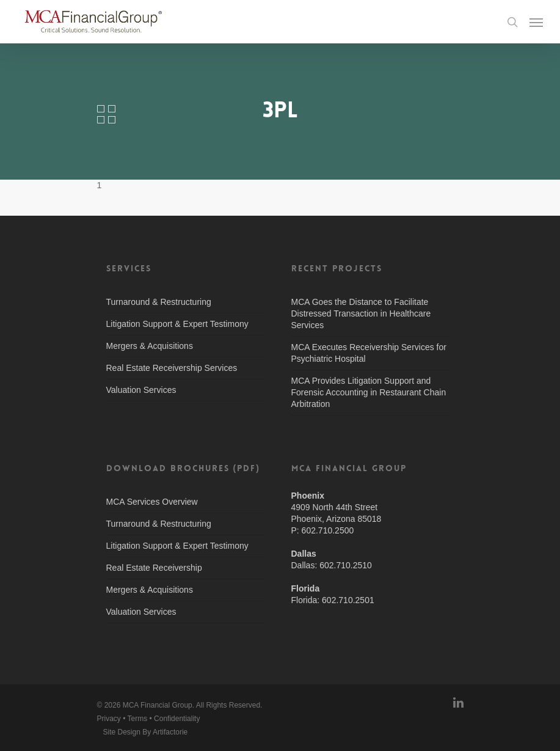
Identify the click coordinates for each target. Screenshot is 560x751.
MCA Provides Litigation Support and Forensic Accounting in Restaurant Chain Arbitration (369, 392)
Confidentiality (177, 719)
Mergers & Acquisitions (150, 346)
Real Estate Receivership (154, 568)
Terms (138, 719)
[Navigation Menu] (536, 22)
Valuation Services (141, 390)
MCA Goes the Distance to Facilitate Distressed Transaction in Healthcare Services (361, 313)
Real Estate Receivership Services (172, 368)
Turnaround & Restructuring (159, 302)
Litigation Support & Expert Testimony (177, 324)
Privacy (109, 719)
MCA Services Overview (152, 502)
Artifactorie (170, 732)
